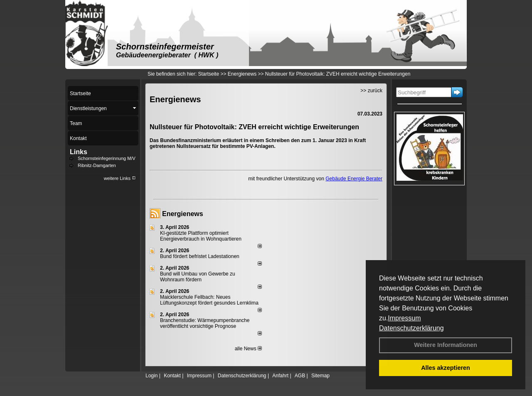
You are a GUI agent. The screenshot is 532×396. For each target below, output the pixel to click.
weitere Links (120, 178)
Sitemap (320, 376)
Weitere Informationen (446, 345)
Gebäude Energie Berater (354, 179)
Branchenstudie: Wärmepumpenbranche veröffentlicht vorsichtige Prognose (205, 323)
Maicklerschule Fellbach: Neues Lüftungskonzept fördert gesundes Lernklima (209, 300)
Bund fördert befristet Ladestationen (200, 256)
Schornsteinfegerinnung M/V (107, 158)
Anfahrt (280, 376)
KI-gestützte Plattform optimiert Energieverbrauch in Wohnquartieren (201, 236)
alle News (248, 349)
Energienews (183, 214)
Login (151, 376)
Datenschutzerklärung (411, 328)
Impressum (404, 318)
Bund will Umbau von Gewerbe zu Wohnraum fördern (198, 277)
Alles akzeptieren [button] (446, 368)
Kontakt (172, 376)
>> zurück (371, 91)
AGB (300, 376)
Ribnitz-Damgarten (97, 165)
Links (79, 152)
